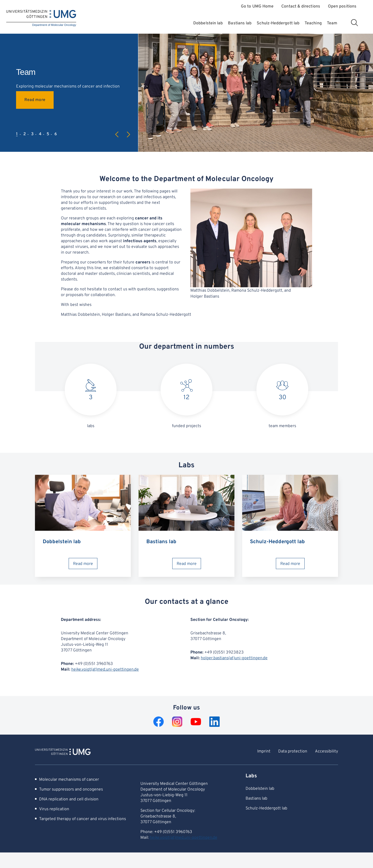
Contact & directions (301, 7)
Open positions (342, 7)
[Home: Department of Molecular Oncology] (41, 18)
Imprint (264, 751)
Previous (117, 134)
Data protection (293, 751)
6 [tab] (56, 134)
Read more (35, 100)
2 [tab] (25, 134)
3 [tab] (32, 134)
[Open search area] (354, 23)
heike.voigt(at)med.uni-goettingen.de (105, 670)
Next (128, 134)
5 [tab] (48, 134)
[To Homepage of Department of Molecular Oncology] (63, 752)
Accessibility (327, 751)
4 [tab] (40, 134)
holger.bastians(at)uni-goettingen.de (234, 658)
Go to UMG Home (257, 7)
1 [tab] (17, 134)
